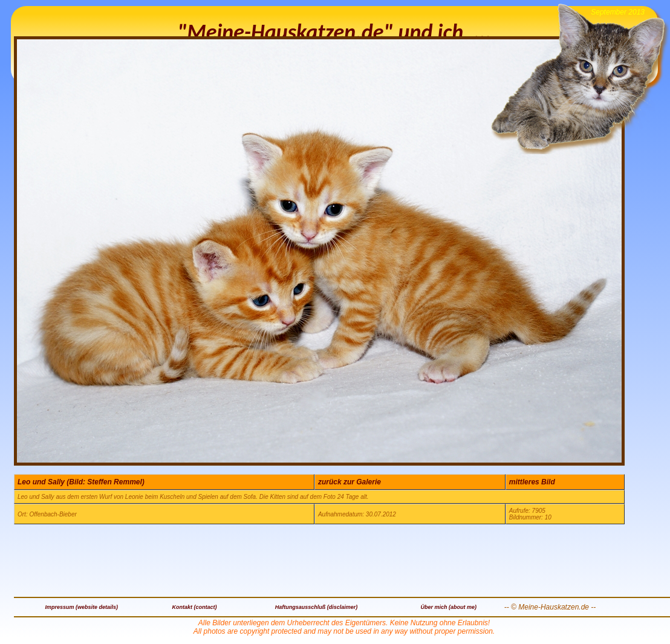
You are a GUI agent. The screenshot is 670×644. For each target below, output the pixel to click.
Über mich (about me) (448, 607)
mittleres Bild (532, 482)
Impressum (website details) (82, 607)
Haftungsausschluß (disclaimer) (317, 607)
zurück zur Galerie (350, 482)
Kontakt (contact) (195, 607)
